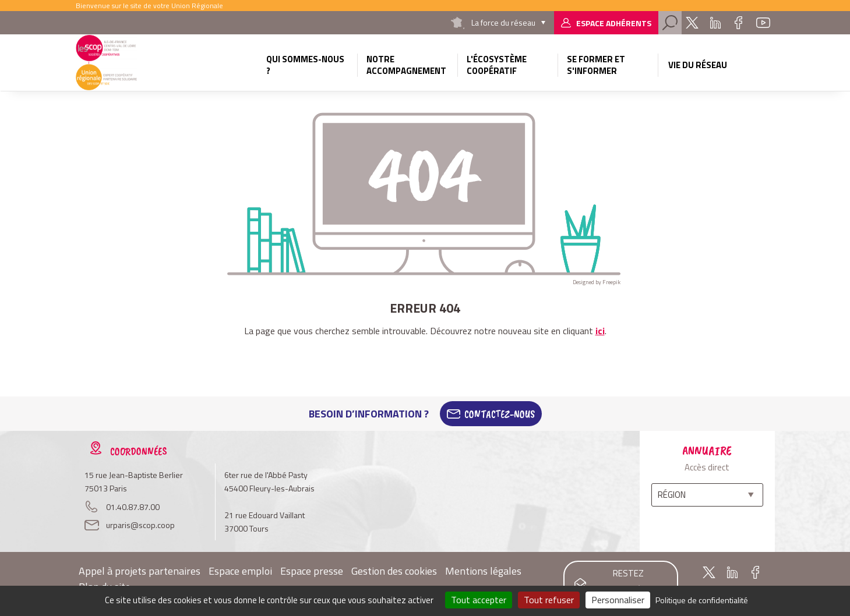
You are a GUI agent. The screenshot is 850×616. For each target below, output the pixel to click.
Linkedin (715, 23)
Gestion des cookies (394, 571)
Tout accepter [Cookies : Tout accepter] (479, 600)
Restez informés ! (628, 582)
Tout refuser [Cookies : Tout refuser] (549, 600)
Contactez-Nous (500, 414)
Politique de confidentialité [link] (702, 600)
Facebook (739, 23)
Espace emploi (240, 571)
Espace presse (312, 571)
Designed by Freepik (597, 282)
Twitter (692, 23)
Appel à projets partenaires (140, 571)
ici (600, 331)
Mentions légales (483, 571)
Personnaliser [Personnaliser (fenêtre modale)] (618, 600)
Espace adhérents (614, 23)
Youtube (763, 23)
